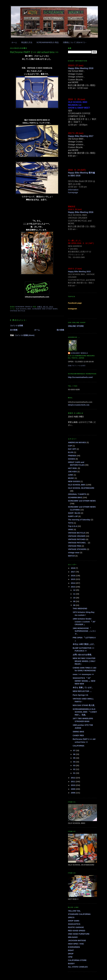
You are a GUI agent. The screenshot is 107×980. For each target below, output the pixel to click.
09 (74, 601)
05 (74, 758)
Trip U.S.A (72, 526)
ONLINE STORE (76, 326)
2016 (73, 576)
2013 (73, 587)
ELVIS (71, 452)
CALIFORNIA (79, 746)
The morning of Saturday (79, 520)
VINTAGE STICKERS (77, 549)
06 (74, 754)
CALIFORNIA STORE (77, 960)
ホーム (14, 42)
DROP (71, 954)
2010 (73, 785)
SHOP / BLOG (74, 513)
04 (74, 762)
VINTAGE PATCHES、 (78, 543)
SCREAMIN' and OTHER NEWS (45, 309)
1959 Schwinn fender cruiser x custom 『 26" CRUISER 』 (84, 622)
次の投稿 (14, 330)
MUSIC (71, 478)
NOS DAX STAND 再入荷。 (84, 705)
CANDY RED (78, 735)
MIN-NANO (73, 937)
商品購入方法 (27, 42)
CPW (70, 957)
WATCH (71, 556)
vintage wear (74, 553)
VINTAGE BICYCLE (18, 311)
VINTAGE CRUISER (77, 536)
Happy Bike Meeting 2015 (79, 272)
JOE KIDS (72, 472)
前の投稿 (60, 330)
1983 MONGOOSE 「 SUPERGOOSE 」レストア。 (84, 631)
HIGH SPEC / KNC (76, 944)
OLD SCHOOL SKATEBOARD (81, 488)
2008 (73, 793)
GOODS (71, 459)
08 (74, 605)
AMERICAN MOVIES (77, 442)
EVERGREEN (74, 947)
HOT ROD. (73, 468)
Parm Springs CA (81, 695)
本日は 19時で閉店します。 (84, 644)
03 (74, 765)
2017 (73, 572)
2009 (73, 789)
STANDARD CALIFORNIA (79, 914)
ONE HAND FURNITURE (79, 934)
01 (74, 773)
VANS (71, 530)
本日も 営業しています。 (83, 688)
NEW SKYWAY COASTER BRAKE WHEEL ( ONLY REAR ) (84, 661)
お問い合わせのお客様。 (83, 655)
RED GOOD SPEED (77, 931)
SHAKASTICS (74, 924)
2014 (73, 583)
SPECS (71, 917)
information (73, 190)
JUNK (71, 475)
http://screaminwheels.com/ (80, 377)
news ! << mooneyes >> (83, 674)
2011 (73, 782)
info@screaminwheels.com (79, 405)
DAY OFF (72, 449)
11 (74, 594)
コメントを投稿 (16, 326)
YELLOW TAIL (74, 911)
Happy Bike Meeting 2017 (81, 136)
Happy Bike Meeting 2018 (81, 68)
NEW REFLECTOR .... (82, 691)
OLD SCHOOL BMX (24, 309)
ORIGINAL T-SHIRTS (77, 494)
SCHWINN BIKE (75, 498)
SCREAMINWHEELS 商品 (48, 42)
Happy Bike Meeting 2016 (81, 212)
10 (74, 598)
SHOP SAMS (74, 921)
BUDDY (71, 964)
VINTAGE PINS (75, 546)
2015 (73, 579)
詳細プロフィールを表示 (77, 366)
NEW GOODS (74, 481)
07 (74, 750)
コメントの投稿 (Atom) (25, 335)
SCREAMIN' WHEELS (79, 353)
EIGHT (71, 950)
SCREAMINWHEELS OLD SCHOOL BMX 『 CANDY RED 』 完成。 (85, 712)
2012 (73, 778)
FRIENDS (72, 456)
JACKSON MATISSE (77, 940)
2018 (73, 568)
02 (74, 769)
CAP (70, 446)
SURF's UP (73, 516)
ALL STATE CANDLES (78, 967)
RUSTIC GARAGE (76, 927)
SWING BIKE (78, 732)
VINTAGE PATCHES (77, 539)
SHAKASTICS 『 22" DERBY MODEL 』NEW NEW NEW (84, 681)
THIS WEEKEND (80, 609)
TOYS (71, 523)
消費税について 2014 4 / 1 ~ (75, 42)
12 (74, 590)
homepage (73, 192)
